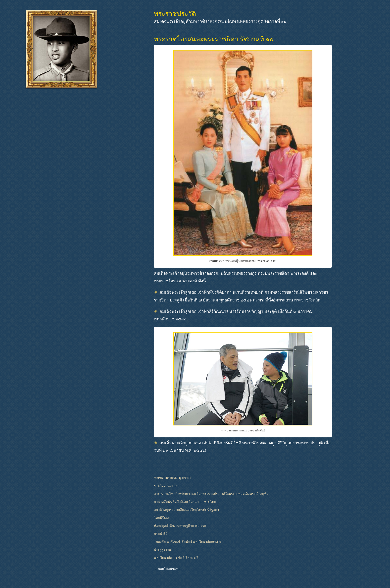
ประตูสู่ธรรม (163, 550)
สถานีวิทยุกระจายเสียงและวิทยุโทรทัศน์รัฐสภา (186, 510)
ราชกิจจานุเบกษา (166, 486)
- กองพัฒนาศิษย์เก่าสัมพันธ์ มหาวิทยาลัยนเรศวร (188, 542)
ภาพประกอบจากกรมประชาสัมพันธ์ (243, 430)
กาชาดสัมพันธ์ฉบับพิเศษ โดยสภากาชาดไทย (185, 502)
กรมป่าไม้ (161, 534)
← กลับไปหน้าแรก (167, 569)
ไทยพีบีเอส (162, 518)
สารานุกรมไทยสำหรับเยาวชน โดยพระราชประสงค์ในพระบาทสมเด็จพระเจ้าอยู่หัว (211, 494)
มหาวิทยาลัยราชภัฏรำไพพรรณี (176, 558)
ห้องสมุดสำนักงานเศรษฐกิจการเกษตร (180, 526)
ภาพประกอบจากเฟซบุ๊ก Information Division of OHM (243, 261)
